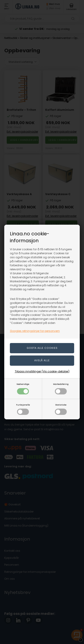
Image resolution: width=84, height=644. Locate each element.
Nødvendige (23, 389)
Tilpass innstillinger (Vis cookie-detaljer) (42, 371)
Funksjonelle (23, 409)
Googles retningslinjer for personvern (35, 331)
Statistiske (61, 409)
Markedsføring (61, 389)
